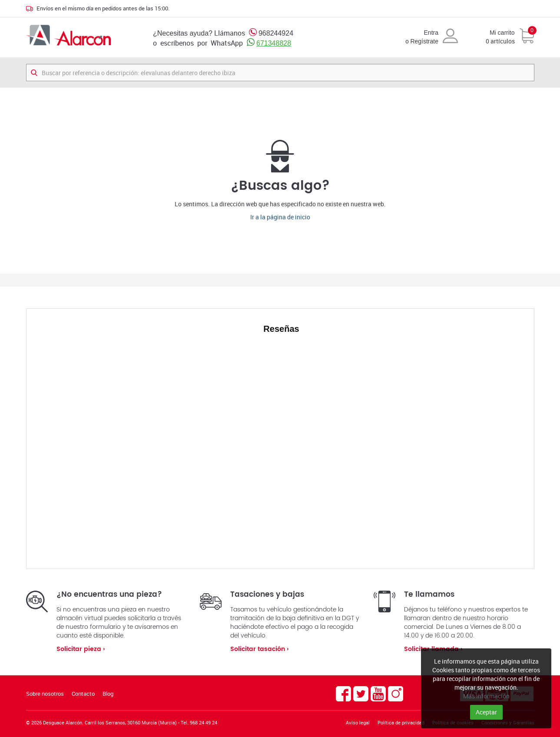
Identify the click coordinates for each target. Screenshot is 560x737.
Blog (108, 694)
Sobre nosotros (45, 694)
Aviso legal (358, 722)
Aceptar (486, 712)
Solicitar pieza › (81, 649)
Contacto (83, 694)
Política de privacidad (401, 722)
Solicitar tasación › (259, 649)
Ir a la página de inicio (280, 217)
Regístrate (424, 41)
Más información (486, 696)
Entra (431, 33)
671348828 (274, 43)
